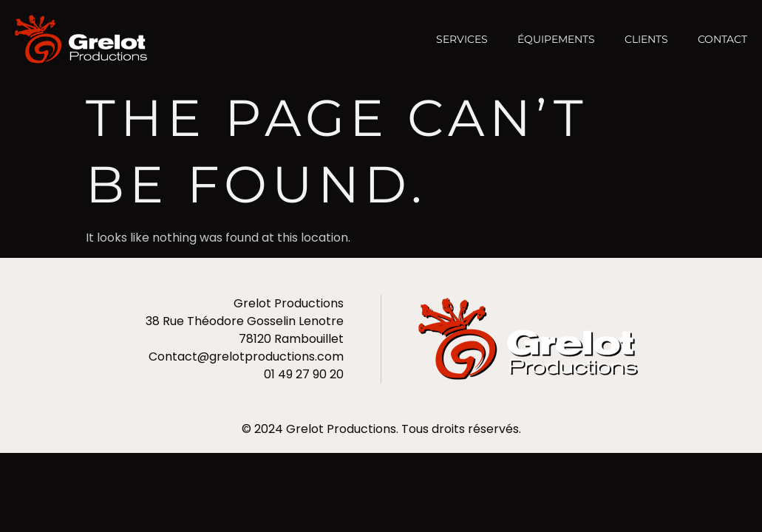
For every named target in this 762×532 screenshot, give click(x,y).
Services (462, 39)
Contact (722, 39)
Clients (646, 39)
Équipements (556, 39)
